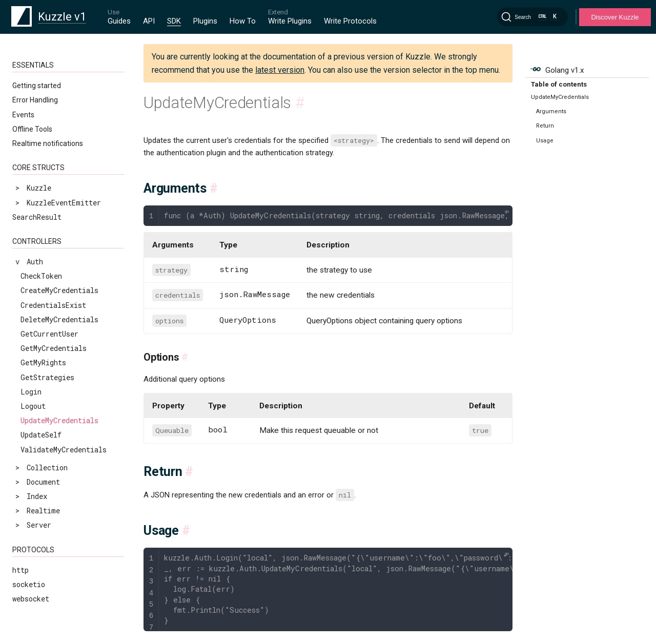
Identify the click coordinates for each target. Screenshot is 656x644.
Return (545, 126)
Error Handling (35, 100)
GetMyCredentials (54, 348)
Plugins (205, 21)
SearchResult (37, 217)
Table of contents (559, 84)
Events (23, 115)
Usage (545, 141)
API (149, 21)
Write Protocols (350, 21)
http (20, 570)
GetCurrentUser (49, 334)
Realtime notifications (48, 143)
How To (243, 21)
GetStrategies (47, 377)
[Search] (532, 17)
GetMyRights (43, 362)
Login (31, 392)
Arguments (551, 111)
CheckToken (41, 276)
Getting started (37, 86)
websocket (31, 599)
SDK (174, 21)
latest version (280, 70)
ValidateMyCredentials (64, 450)
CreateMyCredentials (59, 290)
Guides (119, 21)
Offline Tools (32, 129)
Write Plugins (290, 21)
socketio (29, 584)
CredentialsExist (53, 305)
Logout (33, 406)
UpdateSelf (41, 435)
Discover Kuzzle (615, 17)
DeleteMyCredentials (59, 319)
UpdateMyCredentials (59, 420)
